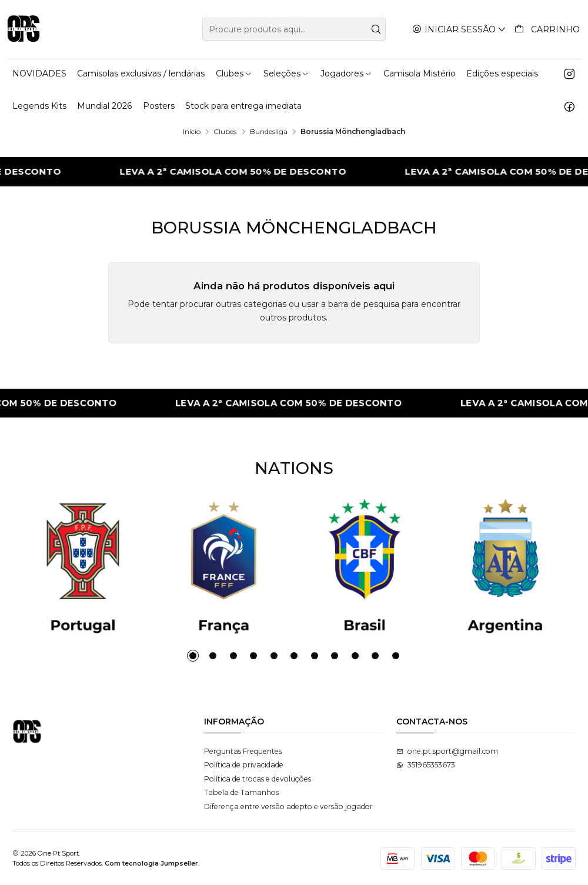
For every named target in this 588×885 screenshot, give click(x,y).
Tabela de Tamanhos (241, 792)
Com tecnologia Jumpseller (151, 863)
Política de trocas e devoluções (258, 779)
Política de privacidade (244, 765)
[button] (193, 656)
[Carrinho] (547, 29)
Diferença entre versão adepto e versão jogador (288, 806)
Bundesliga (269, 132)
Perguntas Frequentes (243, 751)
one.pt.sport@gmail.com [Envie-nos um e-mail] (447, 751)
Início (192, 132)
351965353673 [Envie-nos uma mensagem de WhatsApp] (426, 765)
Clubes (225, 132)
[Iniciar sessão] (460, 29)
